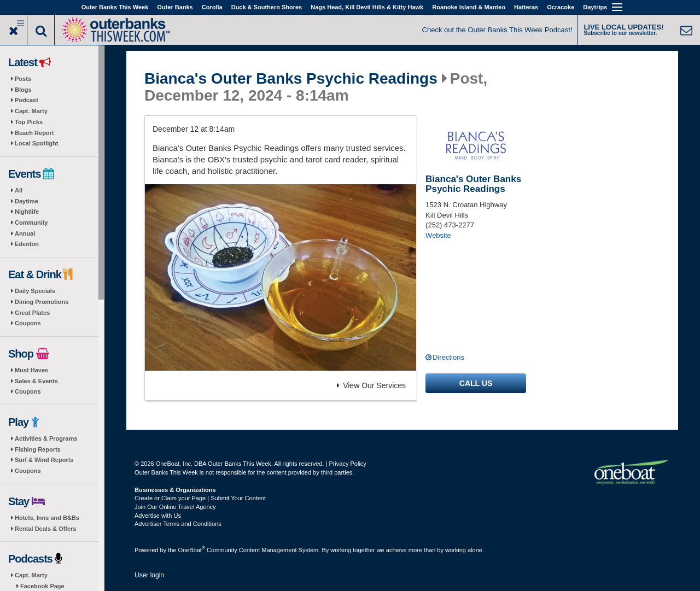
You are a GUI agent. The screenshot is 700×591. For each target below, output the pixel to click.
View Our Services (371, 385)
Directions (448, 357)
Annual (25, 233)
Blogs (23, 90)
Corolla (212, 7)
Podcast (27, 100)
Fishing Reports (38, 449)
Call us (476, 383)
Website (438, 235)
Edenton (27, 244)
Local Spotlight (36, 143)
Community (31, 223)
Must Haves (31, 370)
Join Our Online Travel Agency (175, 507)
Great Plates (32, 313)
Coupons (28, 323)
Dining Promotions (42, 302)
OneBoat (192, 550)
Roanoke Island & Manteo (469, 7)
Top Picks (29, 122)
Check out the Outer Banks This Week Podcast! (497, 30)
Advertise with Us (158, 516)
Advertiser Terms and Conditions (178, 524)
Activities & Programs (46, 438)
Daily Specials (35, 291)
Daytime (27, 201)
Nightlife (27, 212)
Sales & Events (36, 381)
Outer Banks (175, 7)
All (19, 190)
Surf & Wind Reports (44, 460)
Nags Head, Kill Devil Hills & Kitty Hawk (367, 7)
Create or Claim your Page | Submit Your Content (200, 498)
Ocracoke (561, 7)
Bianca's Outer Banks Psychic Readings (291, 79)
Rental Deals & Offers (45, 529)
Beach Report (34, 133)
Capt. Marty (31, 111)
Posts (23, 79)
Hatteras (526, 7)
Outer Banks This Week (115, 7)
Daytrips (595, 7)
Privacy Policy (347, 464)
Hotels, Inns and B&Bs (47, 518)
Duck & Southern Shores (267, 7)
